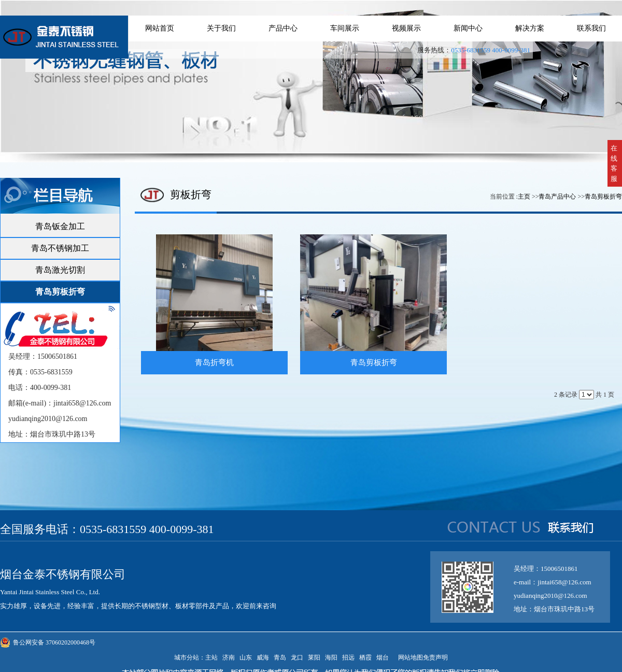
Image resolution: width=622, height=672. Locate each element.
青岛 (280, 657)
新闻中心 (468, 28)
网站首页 (160, 28)
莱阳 (314, 657)
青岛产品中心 (557, 197)
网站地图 (409, 657)
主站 (211, 657)
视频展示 (406, 28)
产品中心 (283, 28)
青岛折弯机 (214, 362)
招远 (348, 657)
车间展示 (345, 28)
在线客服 (614, 163)
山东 (246, 657)
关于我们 (221, 28)
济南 (229, 657)
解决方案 (530, 28)
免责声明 (435, 657)
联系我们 (591, 28)
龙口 (297, 657)
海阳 (331, 657)
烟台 (383, 657)
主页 (524, 197)
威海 (263, 657)
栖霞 (365, 657)
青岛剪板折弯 (603, 197)
